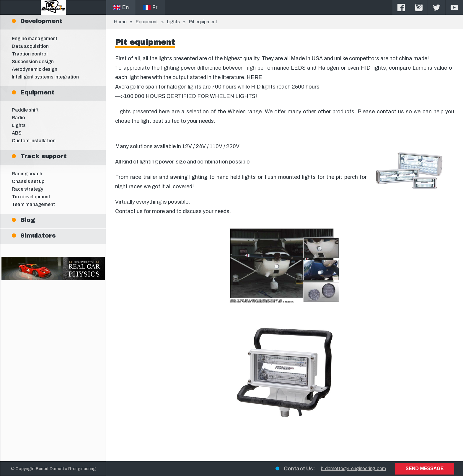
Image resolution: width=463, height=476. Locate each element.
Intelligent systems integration (45, 77)
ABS (17, 133)
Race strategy (27, 189)
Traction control (30, 54)
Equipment (147, 22)
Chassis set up (28, 181)
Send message (425, 468)
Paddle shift (25, 110)
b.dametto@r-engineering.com (353, 468)
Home (120, 22)
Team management (33, 204)
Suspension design (33, 62)
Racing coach (27, 174)
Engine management (35, 39)
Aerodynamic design (35, 69)
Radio (18, 118)
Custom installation (34, 141)
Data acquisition (30, 46)
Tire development (31, 197)
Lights (19, 125)
